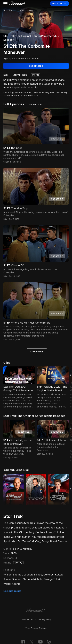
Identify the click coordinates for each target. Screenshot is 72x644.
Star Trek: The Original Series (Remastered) (30, 36)
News (32, 10)
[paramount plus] (17, 3)
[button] (6, 4)
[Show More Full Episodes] (37, 352)
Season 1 (9, 40)
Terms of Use (27, 620)
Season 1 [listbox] (34, 105)
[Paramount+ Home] (36, 611)
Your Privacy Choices (36, 628)
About (21, 10)
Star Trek (9, 10)
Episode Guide (12, 591)
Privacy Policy (45, 620)
